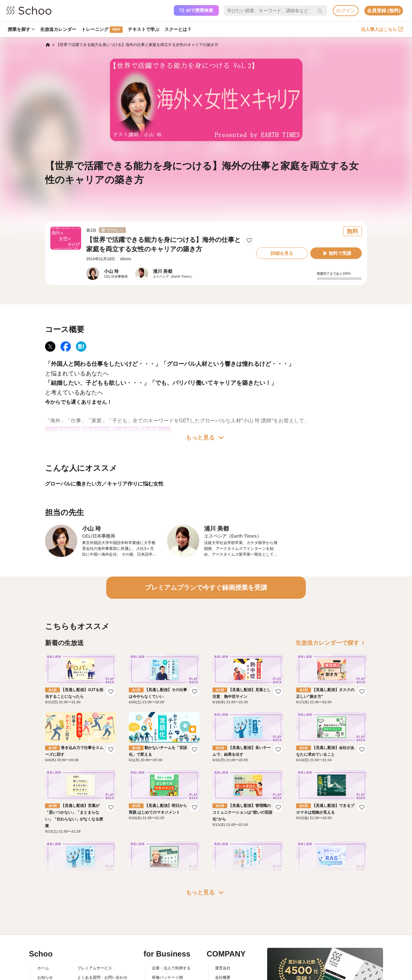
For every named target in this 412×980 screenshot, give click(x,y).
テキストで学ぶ (145, 29)
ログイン (346, 10)
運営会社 (223, 968)
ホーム (43, 968)
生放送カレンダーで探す (331, 643)
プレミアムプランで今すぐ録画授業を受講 (206, 587)
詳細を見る (282, 253)
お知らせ (45, 977)
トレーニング (103, 30)
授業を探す (22, 29)
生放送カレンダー (59, 29)
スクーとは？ (180, 29)
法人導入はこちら (382, 29)
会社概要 (223, 977)
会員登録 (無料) (384, 10)
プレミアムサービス (95, 968)
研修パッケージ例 (167, 977)
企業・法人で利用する (171, 968)
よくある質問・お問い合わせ (102, 977)
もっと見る (206, 438)
